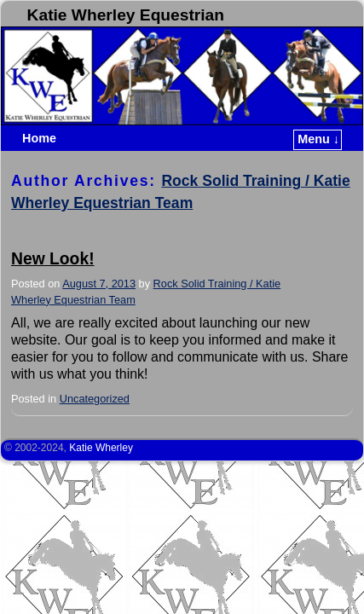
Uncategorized (95, 399)
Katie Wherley (101, 448)
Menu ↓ (318, 139)
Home (39, 138)
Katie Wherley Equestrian (126, 15)
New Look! (53, 259)
